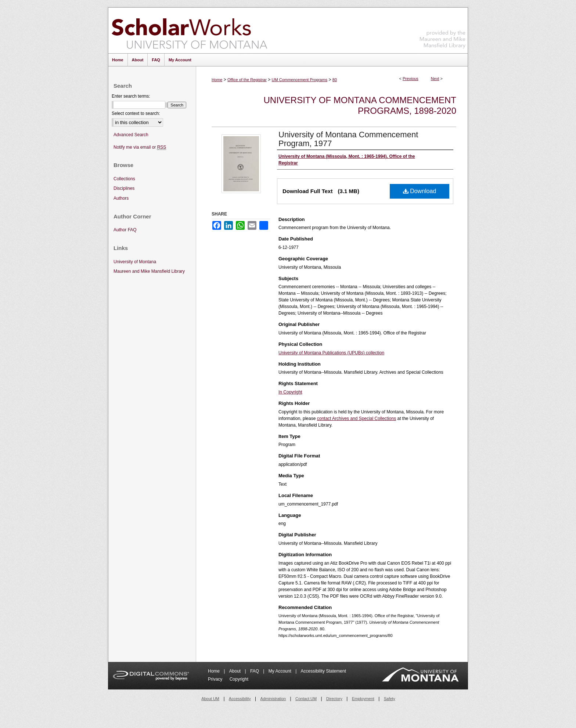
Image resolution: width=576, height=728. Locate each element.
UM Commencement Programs (300, 80)
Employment (363, 699)
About (236, 671)
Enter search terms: (131, 96)
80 (335, 80)
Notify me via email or (140, 147)
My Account (280, 671)
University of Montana (135, 262)
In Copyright (290, 392)
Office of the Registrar (247, 80)
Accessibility (240, 699)
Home (217, 80)
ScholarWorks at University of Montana (189, 30)
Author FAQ (125, 230)
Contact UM (306, 699)
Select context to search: (136, 113)
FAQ (255, 671)
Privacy (216, 679)
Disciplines (124, 188)
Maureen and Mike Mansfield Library (443, 29)
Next (435, 79)
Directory (334, 699)
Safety (390, 699)
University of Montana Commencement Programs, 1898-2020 (360, 105)
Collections (124, 179)
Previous (411, 79)
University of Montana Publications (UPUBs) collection (331, 353)
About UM (210, 699)
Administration (273, 699)
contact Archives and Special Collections (357, 419)
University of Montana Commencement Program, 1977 (348, 139)
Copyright (239, 679)
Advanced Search (131, 135)
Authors (121, 198)
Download (420, 191)
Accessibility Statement (323, 671)
